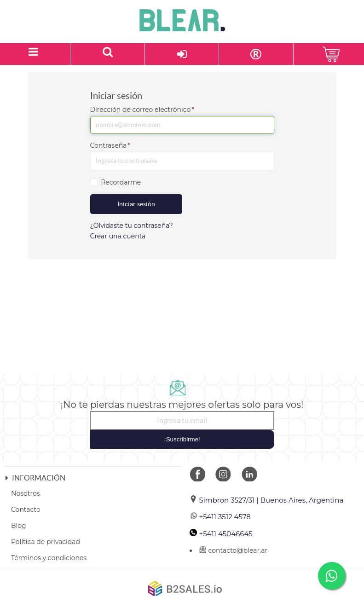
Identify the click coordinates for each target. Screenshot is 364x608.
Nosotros (26, 493)
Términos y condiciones (49, 558)
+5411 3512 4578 (220, 517)
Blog (19, 526)
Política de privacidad (46, 542)
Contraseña (110, 145)
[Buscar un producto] (107, 54)
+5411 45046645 (221, 534)
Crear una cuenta (118, 236)
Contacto (26, 510)
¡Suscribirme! (182, 439)
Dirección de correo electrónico (142, 110)
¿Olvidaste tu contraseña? (132, 226)
